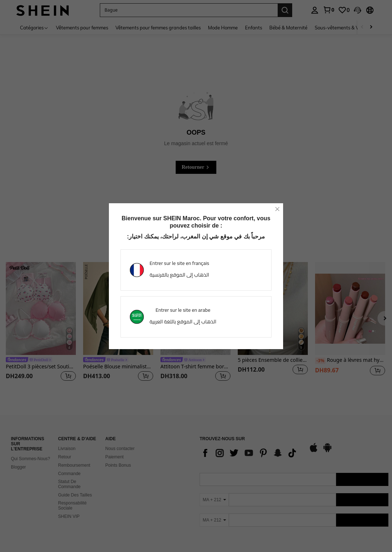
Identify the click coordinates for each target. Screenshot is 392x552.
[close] (277, 209)
